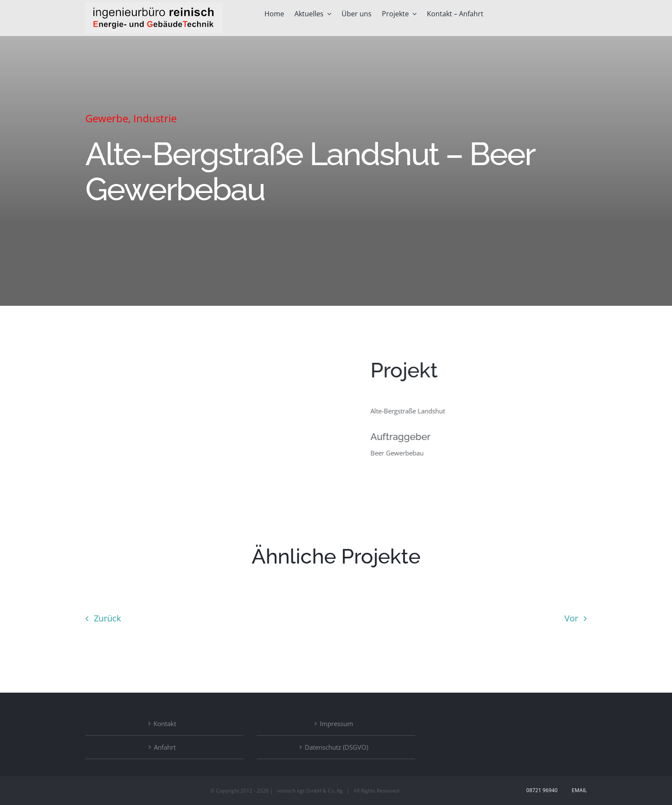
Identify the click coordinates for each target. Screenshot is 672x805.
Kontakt (165, 724)
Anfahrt (165, 747)
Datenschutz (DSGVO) (336, 747)
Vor (571, 618)
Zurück (108, 618)
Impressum (336, 724)
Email (578, 790)
